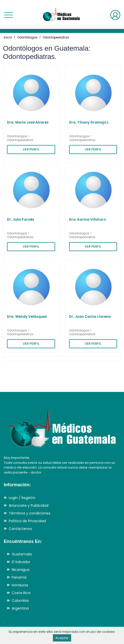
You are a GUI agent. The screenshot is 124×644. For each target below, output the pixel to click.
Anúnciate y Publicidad (29, 505)
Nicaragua (21, 570)
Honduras (20, 585)
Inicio (8, 37)
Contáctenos (20, 529)
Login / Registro (22, 498)
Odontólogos (27, 37)
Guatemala (22, 554)
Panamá (19, 577)
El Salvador (21, 562)
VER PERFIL (31, 149)
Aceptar (62, 638)
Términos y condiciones (30, 513)
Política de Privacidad (27, 521)
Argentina (20, 608)
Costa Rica (21, 593)
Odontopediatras (56, 37)
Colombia (20, 601)
